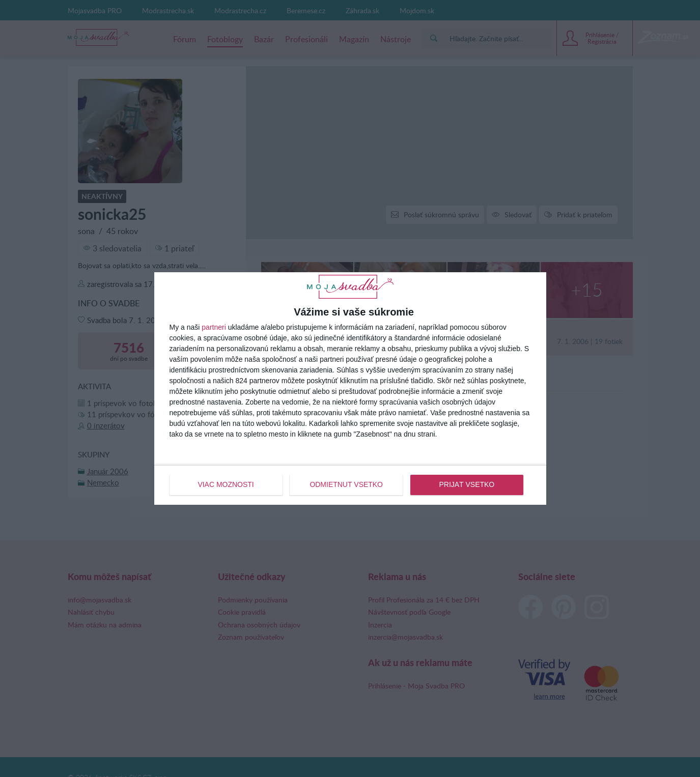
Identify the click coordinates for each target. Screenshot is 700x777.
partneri (214, 328)
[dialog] (350, 388)
